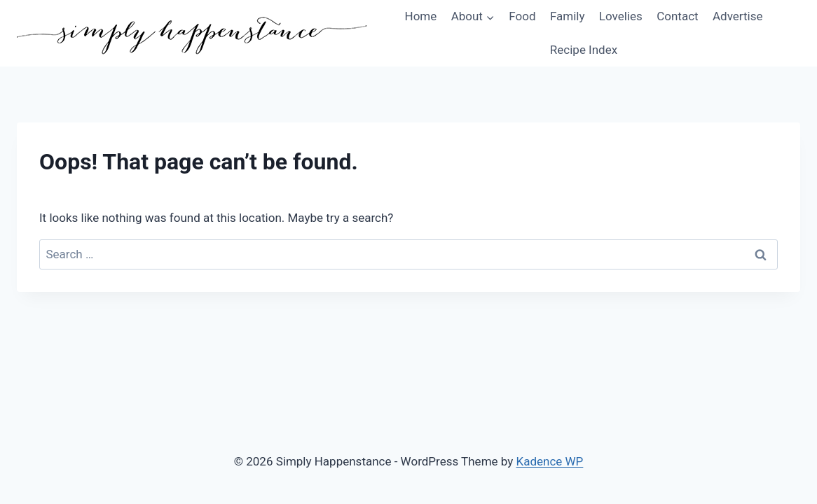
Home (421, 16)
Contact (677, 16)
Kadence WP (550, 461)
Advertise (737, 16)
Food (522, 16)
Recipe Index (584, 50)
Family (568, 16)
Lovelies (621, 16)
